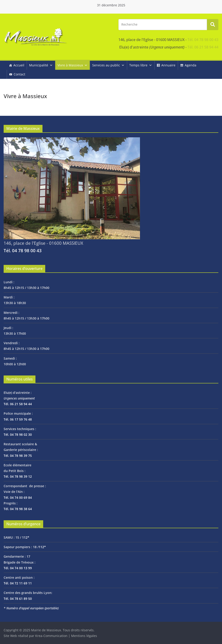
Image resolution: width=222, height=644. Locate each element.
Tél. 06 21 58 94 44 (203, 47)
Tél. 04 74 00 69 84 (18, 498)
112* (26, 537)
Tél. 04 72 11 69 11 (18, 583)
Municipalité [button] (41, 65)
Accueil (19, 65)
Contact (19, 74)
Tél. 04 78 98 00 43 (203, 40)
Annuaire (168, 65)
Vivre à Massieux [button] (72, 65)
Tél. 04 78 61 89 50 (18, 599)
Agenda (191, 65)
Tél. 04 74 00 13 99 (18, 568)
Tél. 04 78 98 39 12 (18, 476)
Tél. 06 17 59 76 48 (18, 419)
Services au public (108, 65)
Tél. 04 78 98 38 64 (18, 509)
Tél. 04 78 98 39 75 (18, 456)
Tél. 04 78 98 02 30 (18, 435)
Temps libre (141, 65)
